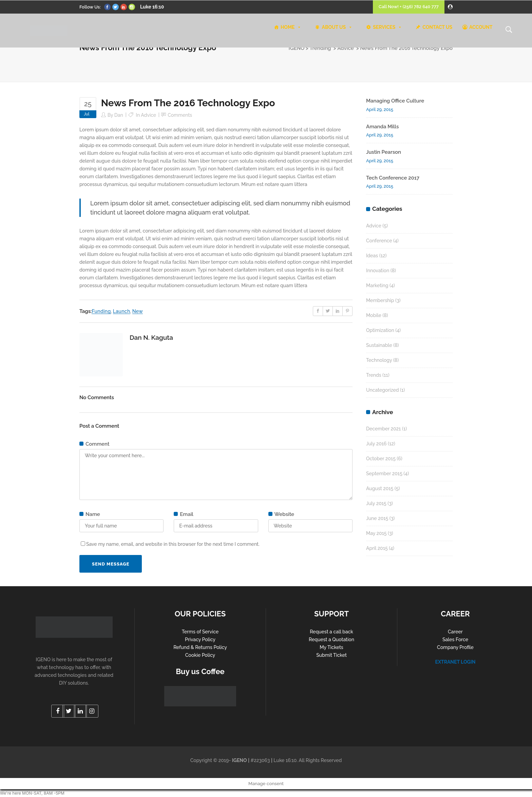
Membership (380, 300)
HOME (291, 27)
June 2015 (377, 518)
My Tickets (331, 647)
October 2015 (381, 459)
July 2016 (376, 444)
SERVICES (387, 27)
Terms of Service (200, 632)
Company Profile (455, 647)
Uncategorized (383, 390)
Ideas (372, 256)
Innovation (378, 271)
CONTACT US (437, 27)
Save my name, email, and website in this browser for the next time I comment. (173, 544)
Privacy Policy (200, 640)
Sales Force (455, 640)
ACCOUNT (481, 27)
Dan (119, 115)
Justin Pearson (384, 152)
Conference (379, 241)
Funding (101, 311)
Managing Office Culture (395, 101)
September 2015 (384, 474)
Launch (122, 311)
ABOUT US (337, 27)
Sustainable (379, 345)
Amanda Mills (382, 127)
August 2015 (380, 488)
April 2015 (377, 548)
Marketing (377, 285)
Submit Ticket (331, 655)
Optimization (380, 330)
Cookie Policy (200, 655)
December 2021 (383, 429)
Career (455, 632)
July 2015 (376, 503)
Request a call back (331, 632)
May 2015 (376, 533)
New (138, 311)
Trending (320, 48)
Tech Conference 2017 (393, 178)
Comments (180, 115)
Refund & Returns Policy (200, 647)
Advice (345, 48)
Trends (374, 375)
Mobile (374, 315)
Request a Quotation (331, 640)
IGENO (297, 48)
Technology (379, 360)
